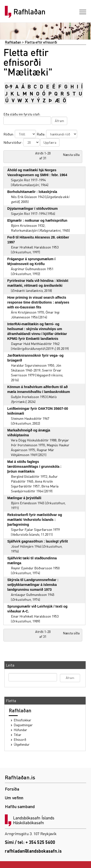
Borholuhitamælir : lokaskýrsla (32, 192)
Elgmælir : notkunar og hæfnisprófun (37, 220)
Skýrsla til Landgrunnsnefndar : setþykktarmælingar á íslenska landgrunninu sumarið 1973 (33, 585)
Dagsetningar (23, 725)
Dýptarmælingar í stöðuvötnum (33, 209)
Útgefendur (22, 744)
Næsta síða (71, 154)
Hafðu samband (20, 806)
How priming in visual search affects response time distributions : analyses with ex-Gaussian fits (38, 302)
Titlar (18, 735)
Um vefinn (14, 797)
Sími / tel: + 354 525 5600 (30, 842)
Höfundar (21, 730)
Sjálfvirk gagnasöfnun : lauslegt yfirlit (38, 541)
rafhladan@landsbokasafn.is (33, 851)
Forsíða (12, 789)
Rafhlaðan (29, 12)
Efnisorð (20, 739)
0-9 (9, 86)
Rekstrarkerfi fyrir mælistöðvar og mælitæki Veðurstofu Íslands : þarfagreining (35, 520)
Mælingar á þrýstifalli (24, 498)
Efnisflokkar (23, 720)
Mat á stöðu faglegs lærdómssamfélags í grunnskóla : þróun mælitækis (34, 467)
